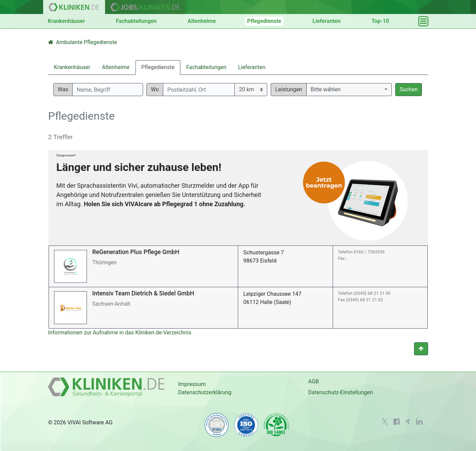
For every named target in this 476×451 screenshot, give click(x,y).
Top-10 (380, 21)
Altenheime (202, 21)
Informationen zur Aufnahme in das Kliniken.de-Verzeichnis (120, 333)
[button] (349, 90)
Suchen (409, 89)
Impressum (192, 384)
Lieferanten (326, 21)
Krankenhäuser (67, 21)
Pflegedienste (264, 21)
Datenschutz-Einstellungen (340, 392)
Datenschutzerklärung (205, 392)
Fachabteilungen (136, 21)
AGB (313, 381)
